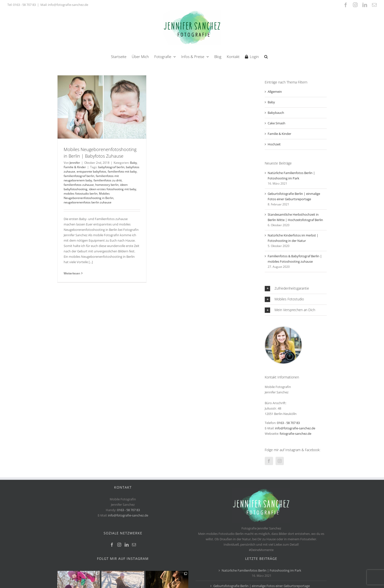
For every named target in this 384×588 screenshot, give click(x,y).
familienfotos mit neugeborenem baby (91, 178)
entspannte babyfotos (91, 171)
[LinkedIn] (127, 545)
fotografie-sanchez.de (295, 434)
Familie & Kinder (75, 167)
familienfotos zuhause (79, 185)
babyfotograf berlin (111, 167)
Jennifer (75, 163)
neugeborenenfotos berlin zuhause (88, 202)
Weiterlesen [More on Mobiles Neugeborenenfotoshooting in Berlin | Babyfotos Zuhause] (72, 273)
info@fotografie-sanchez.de (295, 428)
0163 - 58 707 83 (24, 5)
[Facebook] (269, 461)
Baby (133, 163)
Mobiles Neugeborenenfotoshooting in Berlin (89, 196)
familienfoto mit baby (122, 171)
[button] (266, 56)
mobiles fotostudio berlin (81, 194)
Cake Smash (276, 123)
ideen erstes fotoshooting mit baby (113, 189)
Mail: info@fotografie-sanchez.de (64, 5)
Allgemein (275, 92)
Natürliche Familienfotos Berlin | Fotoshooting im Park (261, 570)
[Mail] (134, 545)
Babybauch (276, 113)
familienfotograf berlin (79, 176)
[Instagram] (280, 461)
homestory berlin (107, 185)
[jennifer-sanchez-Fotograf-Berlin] (283, 328)
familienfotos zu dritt (108, 180)
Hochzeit (274, 144)
